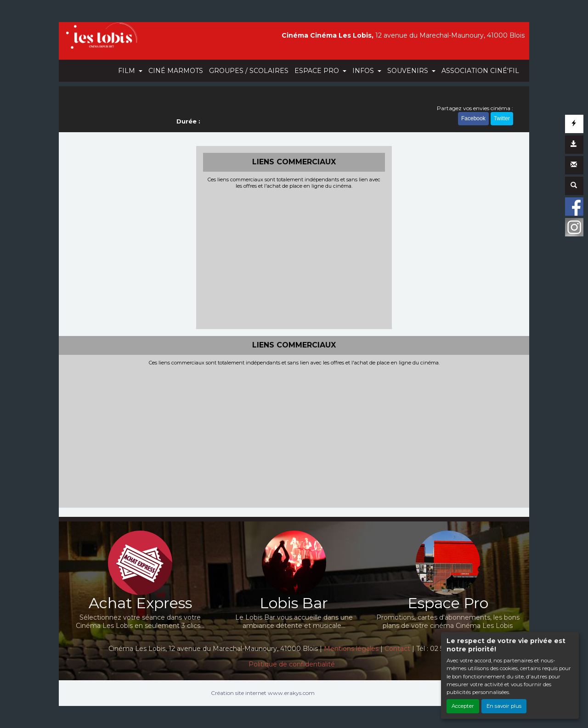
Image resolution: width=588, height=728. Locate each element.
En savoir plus (504, 706)
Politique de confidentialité (292, 664)
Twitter (502, 118)
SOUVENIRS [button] (409, 71)
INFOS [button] (364, 71)
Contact (397, 649)
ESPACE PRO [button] (318, 71)
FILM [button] (127, 71)
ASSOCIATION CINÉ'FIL (480, 71)
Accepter (463, 706)
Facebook (473, 118)
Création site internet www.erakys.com (263, 693)
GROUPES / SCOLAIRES (249, 71)
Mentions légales (351, 649)
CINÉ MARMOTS (176, 71)
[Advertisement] (294, 258)
